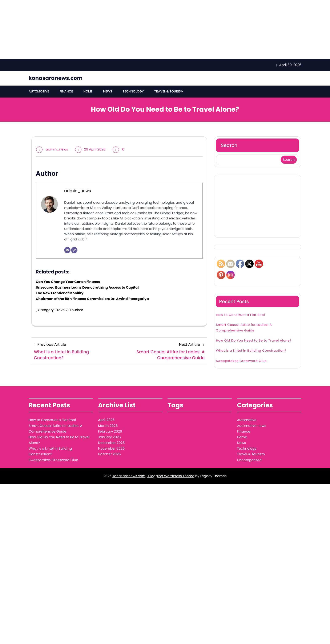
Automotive (39, 92)
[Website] (74, 250)
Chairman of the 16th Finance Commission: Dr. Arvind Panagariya (92, 299)
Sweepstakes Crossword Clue (241, 361)
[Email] (67, 250)
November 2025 (111, 449)
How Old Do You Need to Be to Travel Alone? (254, 341)
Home (88, 92)
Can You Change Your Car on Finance (68, 282)
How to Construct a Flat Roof (241, 315)
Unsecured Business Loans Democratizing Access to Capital (87, 287)
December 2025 (111, 443)
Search (229, 145)
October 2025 (109, 454)
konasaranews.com (56, 78)
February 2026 (110, 431)
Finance (66, 92)
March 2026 (108, 426)
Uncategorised (249, 460)
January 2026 (109, 437)
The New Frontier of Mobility (60, 293)
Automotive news (251, 426)
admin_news (57, 149)
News (107, 92)
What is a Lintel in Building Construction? (251, 351)
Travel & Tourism (169, 92)
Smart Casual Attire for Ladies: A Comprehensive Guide (244, 328)
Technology (133, 92)
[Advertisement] (126, 29)
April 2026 (106, 420)
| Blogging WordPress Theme (170, 476)
